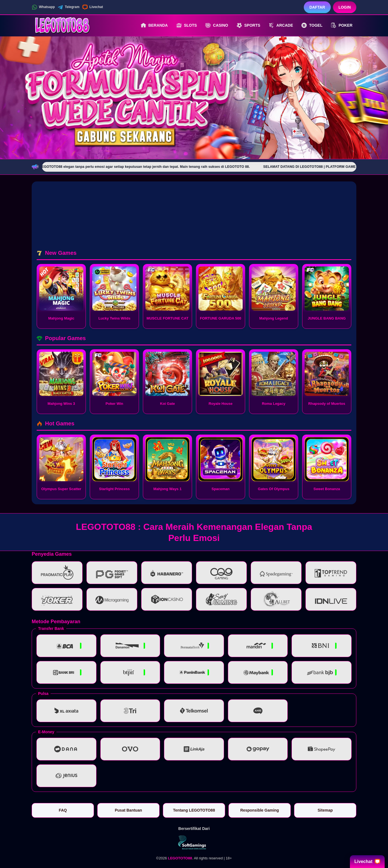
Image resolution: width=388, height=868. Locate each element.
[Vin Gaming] (194, 842)
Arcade (281, 25)
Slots (187, 25)
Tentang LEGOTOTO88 (194, 810)
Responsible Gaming (259, 810)
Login (345, 7)
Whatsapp (43, 7)
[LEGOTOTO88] (62, 25)
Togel (312, 25)
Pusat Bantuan (128, 810)
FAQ (63, 810)
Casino (217, 25)
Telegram (68, 7)
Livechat (93, 7)
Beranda (154, 25)
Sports (248, 25)
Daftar (317, 7)
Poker (342, 25)
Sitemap (325, 810)
